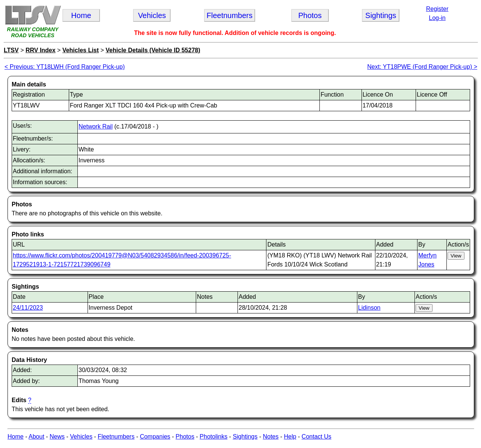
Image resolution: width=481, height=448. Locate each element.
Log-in (437, 18)
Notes (271, 437)
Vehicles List (81, 50)
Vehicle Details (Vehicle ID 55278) (153, 50)
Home (16, 437)
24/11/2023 (28, 308)
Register (437, 9)
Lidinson (369, 308)
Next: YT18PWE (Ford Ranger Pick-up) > (422, 67)
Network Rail (96, 126)
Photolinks (213, 437)
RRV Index (41, 50)
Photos (185, 437)
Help (290, 437)
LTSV (11, 50)
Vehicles (81, 437)
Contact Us (317, 437)
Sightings (245, 437)
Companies (155, 437)
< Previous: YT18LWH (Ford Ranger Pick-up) (65, 67)
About (36, 437)
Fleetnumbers (116, 437)
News (57, 437)
